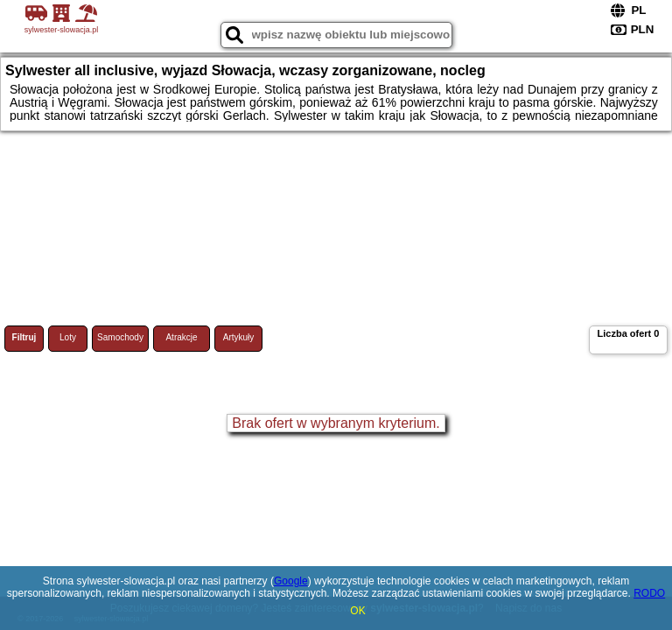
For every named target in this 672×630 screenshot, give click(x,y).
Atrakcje (181, 337)
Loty (68, 337)
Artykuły (239, 337)
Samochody (120, 337)
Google (291, 581)
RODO (649, 593)
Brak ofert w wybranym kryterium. (336, 423)
